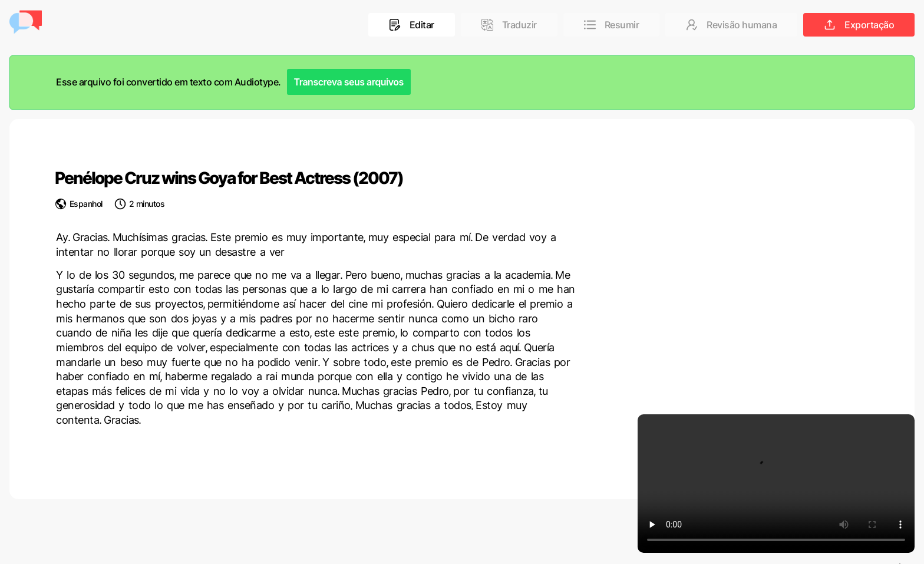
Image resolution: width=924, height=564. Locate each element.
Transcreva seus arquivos (349, 82)
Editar (412, 25)
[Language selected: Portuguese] (900, 563)
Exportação (859, 25)
